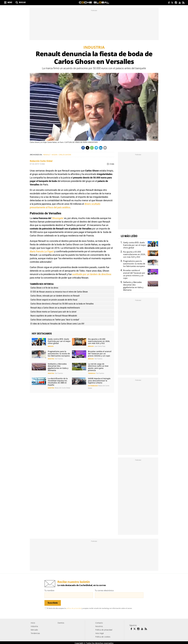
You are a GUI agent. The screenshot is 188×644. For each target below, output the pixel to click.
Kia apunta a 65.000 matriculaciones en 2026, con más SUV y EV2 (99, 341)
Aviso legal (99, 632)
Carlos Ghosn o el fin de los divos (44, 288)
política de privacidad (74, 607)
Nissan (55, 155)
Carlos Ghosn (65, 155)
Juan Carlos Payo (100, 346)
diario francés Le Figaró (42, 251)
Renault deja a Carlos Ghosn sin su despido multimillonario (55, 308)
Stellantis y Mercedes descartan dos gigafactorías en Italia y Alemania (58, 367)
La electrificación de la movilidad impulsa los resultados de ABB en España (58, 382)
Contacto (99, 622)
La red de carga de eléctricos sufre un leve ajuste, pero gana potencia (98, 367)
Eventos (61, 622)
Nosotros (99, 626)
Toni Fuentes (59, 359)
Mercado (51, 346)
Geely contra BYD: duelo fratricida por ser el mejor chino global (59, 341)
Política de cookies (103, 636)
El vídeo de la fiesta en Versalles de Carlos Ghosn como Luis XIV (57, 324)
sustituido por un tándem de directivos (92, 274)
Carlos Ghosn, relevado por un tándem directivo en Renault (55, 296)
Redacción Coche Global (41, 161)
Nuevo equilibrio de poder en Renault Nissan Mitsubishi (54, 316)
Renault (47, 155)
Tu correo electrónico (104, 590)
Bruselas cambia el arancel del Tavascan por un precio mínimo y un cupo (100, 354)
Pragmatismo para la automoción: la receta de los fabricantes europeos (59, 354)
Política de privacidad (104, 629)
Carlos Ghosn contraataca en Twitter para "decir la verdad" (55, 320)
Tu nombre (49, 590)
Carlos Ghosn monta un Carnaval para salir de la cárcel (53, 312)
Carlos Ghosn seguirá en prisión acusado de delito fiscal (54, 300)
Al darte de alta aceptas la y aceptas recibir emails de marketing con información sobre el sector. (89, 607)
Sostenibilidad (93, 386)
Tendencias (92, 373)
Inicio (33, 622)
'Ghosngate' (57, 218)
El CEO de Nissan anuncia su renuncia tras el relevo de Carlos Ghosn (59, 292)
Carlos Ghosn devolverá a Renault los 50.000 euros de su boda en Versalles (62, 304)
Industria (51, 359)
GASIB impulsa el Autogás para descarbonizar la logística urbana (99, 381)
